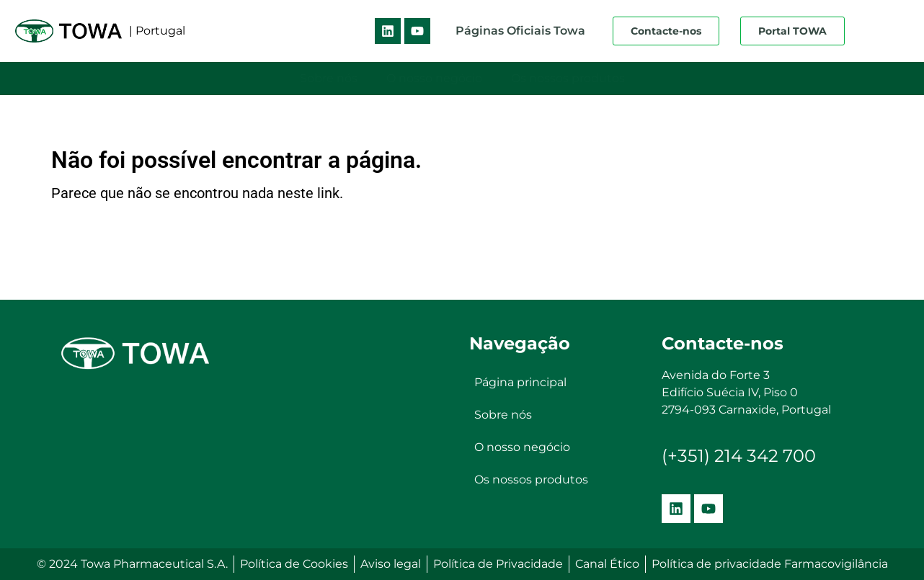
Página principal (520, 383)
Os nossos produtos (568, 78)
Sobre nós (329, 78)
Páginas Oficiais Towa (520, 31)
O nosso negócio (434, 78)
